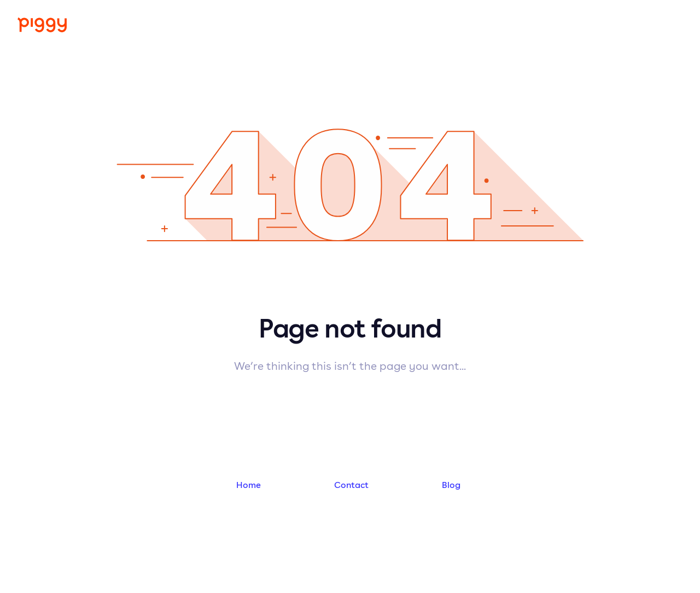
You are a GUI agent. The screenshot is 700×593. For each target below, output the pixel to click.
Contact (351, 485)
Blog (451, 485)
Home (249, 485)
